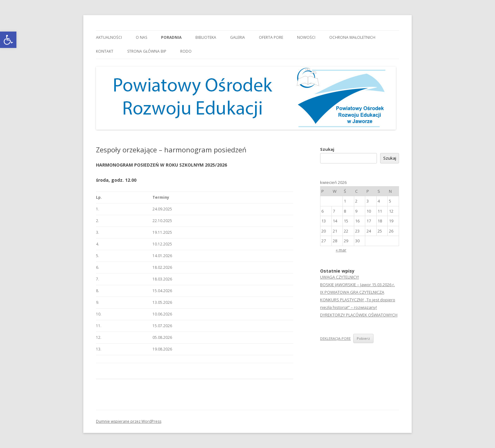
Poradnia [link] (171, 37)
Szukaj (327, 149)
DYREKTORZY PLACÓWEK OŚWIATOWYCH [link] (359, 315)
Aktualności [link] (109, 37)
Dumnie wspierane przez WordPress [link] (129, 421)
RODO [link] (186, 51)
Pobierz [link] (363, 338)
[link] (8, 40)
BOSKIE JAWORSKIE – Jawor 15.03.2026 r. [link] (358, 285)
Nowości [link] (306, 37)
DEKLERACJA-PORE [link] (335, 338)
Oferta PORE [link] (271, 37)
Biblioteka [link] (206, 37)
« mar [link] (341, 250)
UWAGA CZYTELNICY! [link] (340, 277)
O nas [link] (141, 37)
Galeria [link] (238, 37)
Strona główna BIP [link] (147, 51)
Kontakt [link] (105, 51)
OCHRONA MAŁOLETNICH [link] (352, 37)
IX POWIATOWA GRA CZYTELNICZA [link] (352, 292)
